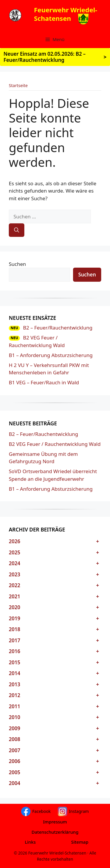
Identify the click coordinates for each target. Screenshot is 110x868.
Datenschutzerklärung (55, 832)
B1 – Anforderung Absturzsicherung (51, 355)
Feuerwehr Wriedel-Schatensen (66, 14)
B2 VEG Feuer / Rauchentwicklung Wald (55, 444)
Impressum (55, 822)
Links (30, 842)
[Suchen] (17, 230)
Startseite (18, 85)
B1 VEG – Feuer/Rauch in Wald (44, 382)
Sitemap (80, 842)
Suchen (17, 264)
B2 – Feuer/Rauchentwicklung (58, 328)
